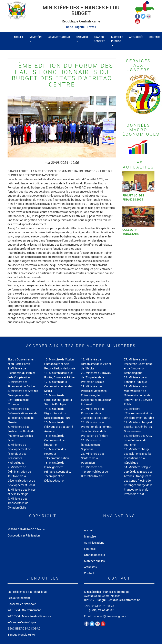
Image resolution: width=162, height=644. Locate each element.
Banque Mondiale (19, 635)
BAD (28, 628)
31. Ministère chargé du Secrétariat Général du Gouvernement (139, 427)
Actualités (136, 37)
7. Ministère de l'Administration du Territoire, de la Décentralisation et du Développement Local (21, 476)
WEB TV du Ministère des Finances (29, 616)
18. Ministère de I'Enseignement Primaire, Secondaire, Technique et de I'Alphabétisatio (58, 472)
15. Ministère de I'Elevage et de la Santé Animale (59, 427)
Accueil (19, 37)
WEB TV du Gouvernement (24, 610)
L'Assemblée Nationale (22, 604)
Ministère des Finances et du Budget (81, 11)
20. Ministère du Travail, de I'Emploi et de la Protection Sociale (96, 377)
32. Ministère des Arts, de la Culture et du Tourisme (138, 440)
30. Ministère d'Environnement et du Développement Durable (139, 413)
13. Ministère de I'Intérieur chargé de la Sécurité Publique (58, 400)
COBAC (36, 628)
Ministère (36, 39)
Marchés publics (117, 41)
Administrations (59, 37)
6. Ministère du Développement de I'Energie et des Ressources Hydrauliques (19, 454)
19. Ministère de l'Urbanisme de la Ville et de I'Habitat (96, 364)
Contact (89, 573)
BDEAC (20, 628)
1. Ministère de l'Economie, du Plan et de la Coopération (21, 373)
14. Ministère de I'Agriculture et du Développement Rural (58, 413)
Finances (82, 39)
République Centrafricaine (81, 21)
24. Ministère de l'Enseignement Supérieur (91, 445)
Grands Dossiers (99, 39)
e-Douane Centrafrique (22, 622)
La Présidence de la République (27, 592)
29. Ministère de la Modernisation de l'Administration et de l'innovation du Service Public (138, 395)
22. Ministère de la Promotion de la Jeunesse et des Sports (96, 413)
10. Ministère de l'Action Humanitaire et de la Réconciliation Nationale (60, 364)
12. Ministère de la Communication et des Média (58, 386)
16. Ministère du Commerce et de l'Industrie (54, 440)
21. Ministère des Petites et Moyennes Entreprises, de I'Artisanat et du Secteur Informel (96, 395)
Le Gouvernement (19, 598)
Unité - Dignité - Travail (81, 27)
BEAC (11, 628)
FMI (33, 635)
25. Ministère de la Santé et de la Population (92, 458)
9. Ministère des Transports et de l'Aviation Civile (18, 503)
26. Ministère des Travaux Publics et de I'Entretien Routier (94, 472)
